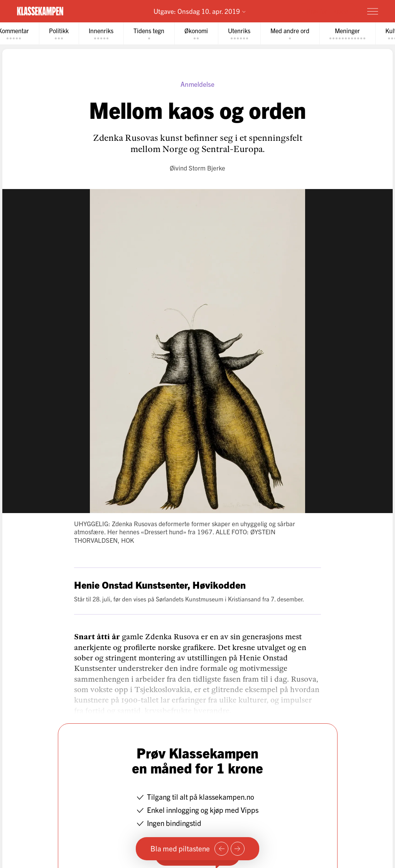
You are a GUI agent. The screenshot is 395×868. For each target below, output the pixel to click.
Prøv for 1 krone (327, 11)
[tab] (59, 33)
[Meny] (373, 11)
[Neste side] (238, 849)
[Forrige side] (221, 849)
